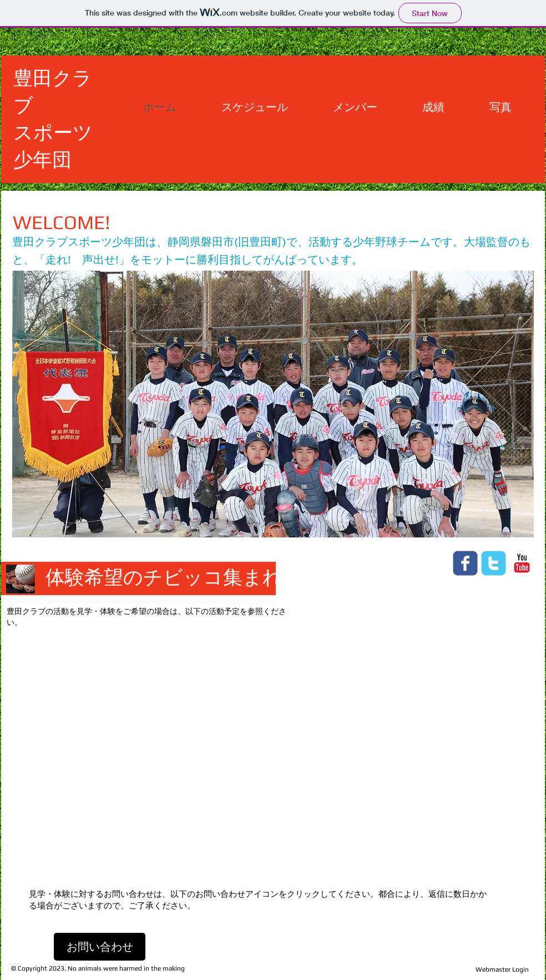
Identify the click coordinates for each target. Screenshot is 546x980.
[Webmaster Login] (502, 969)
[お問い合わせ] (100, 947)
